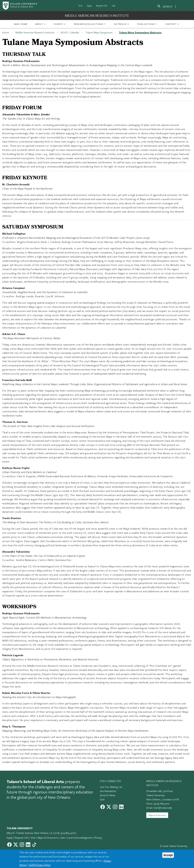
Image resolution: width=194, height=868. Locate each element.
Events (59, 24)
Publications (146, 24)
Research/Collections (89, 24)
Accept (168, 855)
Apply (89, 6)
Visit (114, 6)
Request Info (102, 6)
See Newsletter (108, 791)
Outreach (120, 24)
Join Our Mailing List (111, 787)
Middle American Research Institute (97, 15)
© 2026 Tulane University (174, 846)
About (39, 24)
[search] (165, 7)
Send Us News (108, 795)
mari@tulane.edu (163, 808)
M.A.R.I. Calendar (70, 32)
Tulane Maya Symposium (99, 32)
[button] (21, 24)
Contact (171, 24)
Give (80, 6)
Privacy (98, 838)
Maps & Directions (157, 815)
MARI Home (21, 24)
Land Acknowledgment (80, 838)
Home (6, 32)
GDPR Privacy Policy (40, 865)
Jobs (62, 838)
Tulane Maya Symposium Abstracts (140, 32)
